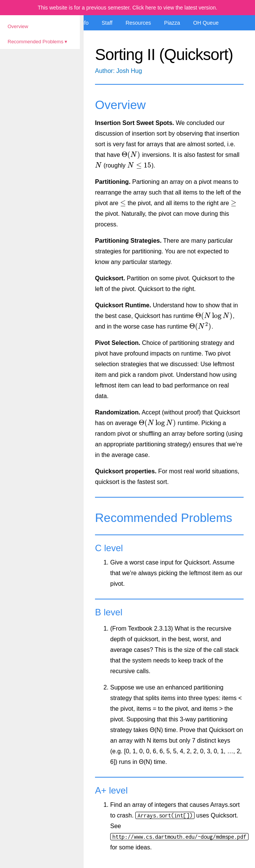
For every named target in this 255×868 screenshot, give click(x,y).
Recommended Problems (36, 42)
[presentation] (131, 155)
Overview (18, 26)
